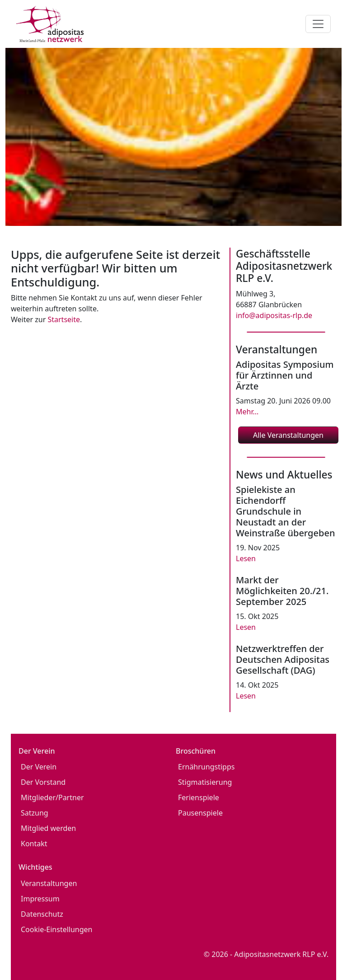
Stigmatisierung (205, 782)
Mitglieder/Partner (52, 797)
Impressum (40, 899)
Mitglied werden (48, 828)
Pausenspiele (200, 813)
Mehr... (247, 412)
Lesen (246, 558)
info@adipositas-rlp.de (274, 315)
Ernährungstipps (206, 767)
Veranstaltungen (49, 883)
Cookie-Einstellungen (56, 929)
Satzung (35, 813)
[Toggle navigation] (318, 24)
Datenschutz (42, 914)
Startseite (64, 319)
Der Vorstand (43, 782)
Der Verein (39, 767)
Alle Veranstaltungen (288, 435)
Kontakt (34, 844)
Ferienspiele (199, 797)
